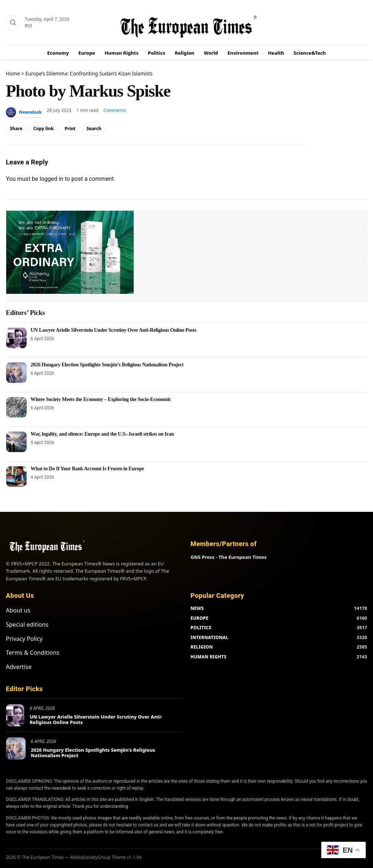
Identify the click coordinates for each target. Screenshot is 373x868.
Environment (243, 53)
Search (94, 129)
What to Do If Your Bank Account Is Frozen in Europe (87, 469)
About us (18, 610)
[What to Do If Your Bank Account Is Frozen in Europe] (16, 476)
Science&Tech (310, 53)
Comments (115, 110)
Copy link (44, 129)
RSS (29, 26)
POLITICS (201, 628)
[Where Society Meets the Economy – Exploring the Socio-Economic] (16, 407)
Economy (58, 53)
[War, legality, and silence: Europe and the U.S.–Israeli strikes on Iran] (16, 442)
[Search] (13, 23)
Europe (87, 53)
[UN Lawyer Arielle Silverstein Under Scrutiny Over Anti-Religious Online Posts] (16, 338)
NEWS (197, 608)
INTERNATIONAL (209, 637)
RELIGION (202, 647)
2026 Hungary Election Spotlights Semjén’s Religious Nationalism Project (107, 365)
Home (13, 73)
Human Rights (121, 53)
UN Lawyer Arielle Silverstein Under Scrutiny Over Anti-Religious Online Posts (113, 330)
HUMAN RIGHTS (209, 657)
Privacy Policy (24, 639)
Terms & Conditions (33, 653)
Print (70, 129)
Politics (157, 53)
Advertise (19, 667)
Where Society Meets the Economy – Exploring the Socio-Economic (101, 399)
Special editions (27, 624)
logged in (52, 179)
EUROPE (199, 618)
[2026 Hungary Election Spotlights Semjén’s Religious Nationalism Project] (16, 373)
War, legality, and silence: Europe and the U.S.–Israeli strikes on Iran (102, 434)
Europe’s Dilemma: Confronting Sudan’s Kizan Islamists (89, 73)
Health (276, 53)
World (211, 53)
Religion (185, 53)
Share (16, 129)
